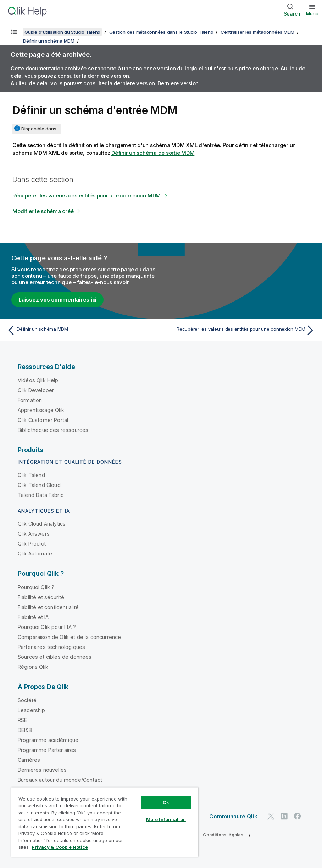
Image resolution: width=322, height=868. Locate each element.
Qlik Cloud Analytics (42, 524)
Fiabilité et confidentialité (48, 607)
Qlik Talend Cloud (39, 485)
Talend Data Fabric (41, 495)
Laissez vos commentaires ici (57, 300)
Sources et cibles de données (55, 657)
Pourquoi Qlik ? (36, 587)
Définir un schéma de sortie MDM (153, 153)
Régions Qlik (33, 667)
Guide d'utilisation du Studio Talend (62, 32)
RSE (22, 720)
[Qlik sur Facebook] (298, 816)
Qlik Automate (35, 554)
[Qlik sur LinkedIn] (284, 816)
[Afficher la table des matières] (14, 32)
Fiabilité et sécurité (41, 597)
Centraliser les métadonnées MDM (257, 32)
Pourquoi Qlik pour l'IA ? (47, 627)
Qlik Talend (31, 475)
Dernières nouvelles (42, 770)
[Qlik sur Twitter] (271, 816)
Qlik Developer (36, 390)
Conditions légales (223, 835)
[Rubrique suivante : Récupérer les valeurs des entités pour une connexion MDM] (240, 330)
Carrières (29, 760)
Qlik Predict (32, 544)
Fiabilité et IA (33, 617)
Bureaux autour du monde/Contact (60, 780)
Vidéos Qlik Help (38, 380)
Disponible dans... (40, 129)
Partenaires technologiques (51, 647)
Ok (166, 802)
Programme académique (48, 740)
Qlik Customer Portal (43, 420)
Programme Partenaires (47, 750)
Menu (312, 13)
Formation (30, 400)
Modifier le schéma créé (43, 211)
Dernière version (178, 83)
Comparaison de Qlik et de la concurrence (69, 637)
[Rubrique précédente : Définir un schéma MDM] (82, 330)
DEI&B (25, 730)
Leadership (32, 710)
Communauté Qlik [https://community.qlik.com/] (233, 816)
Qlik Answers (34, 534)
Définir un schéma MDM (49, 41)
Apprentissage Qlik (41, 410)
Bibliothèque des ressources (53, 430)
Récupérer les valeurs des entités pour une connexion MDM (87, 196)
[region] (105, 822)
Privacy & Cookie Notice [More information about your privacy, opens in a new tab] (60, 847)
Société (27, 700)
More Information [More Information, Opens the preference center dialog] (166, 819)
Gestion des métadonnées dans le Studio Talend (161, 32)
